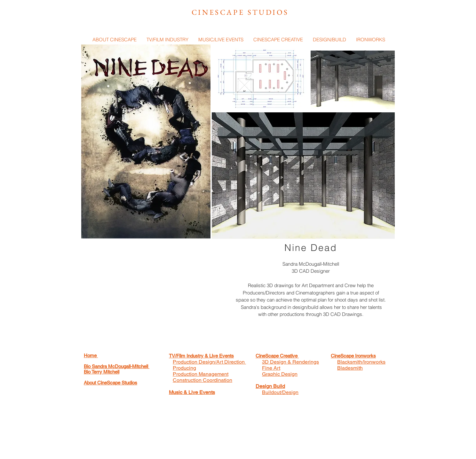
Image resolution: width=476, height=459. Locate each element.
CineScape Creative (277, 356)
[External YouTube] (152, 295)
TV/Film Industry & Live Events (201, 356)
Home (91, 355)
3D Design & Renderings (290, 362)
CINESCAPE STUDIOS (240, 12)
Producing (184, 368)
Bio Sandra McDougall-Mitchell (117, 366)
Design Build (270, 386)
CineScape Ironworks (353, 356)
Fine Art (271, 368)
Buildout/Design (280, 392)
